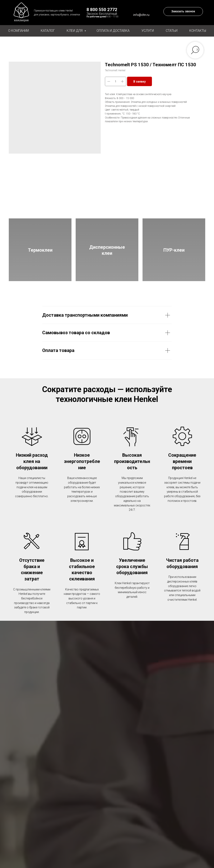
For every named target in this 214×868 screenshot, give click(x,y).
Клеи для (75, 31)
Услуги (148, 31)
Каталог (48, 31)
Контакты (198, 31)
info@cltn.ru (141, 15)
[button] (183, 11)
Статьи (172, 31)
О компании (18, 31)
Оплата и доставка (113, 31)
